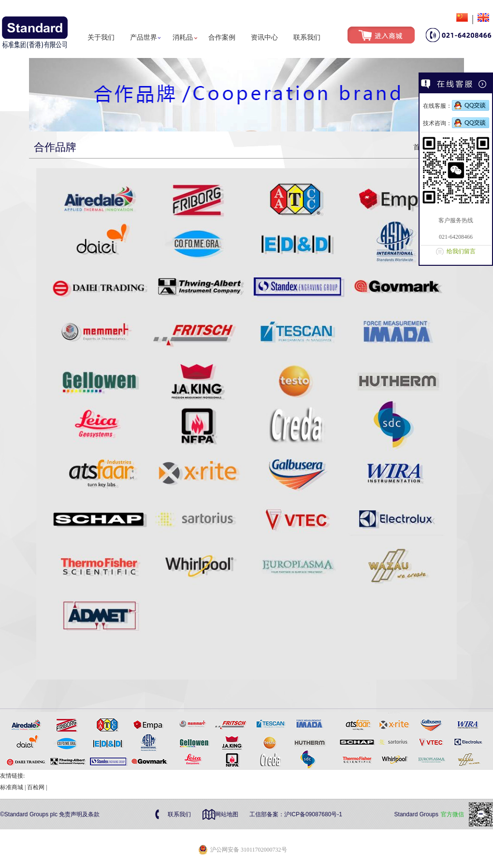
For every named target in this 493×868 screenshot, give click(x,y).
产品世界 (144, 37)
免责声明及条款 (79, 814)
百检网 (36, 787)
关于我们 (101, 37)
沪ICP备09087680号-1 (313, 814)
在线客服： (456, 106)
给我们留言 (461, 251)
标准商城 (12, 787)
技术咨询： (456, 123)
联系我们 (307, 37)
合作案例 (222, 37)
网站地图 (227, 814)
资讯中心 (264, 37)
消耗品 (183, 37)
